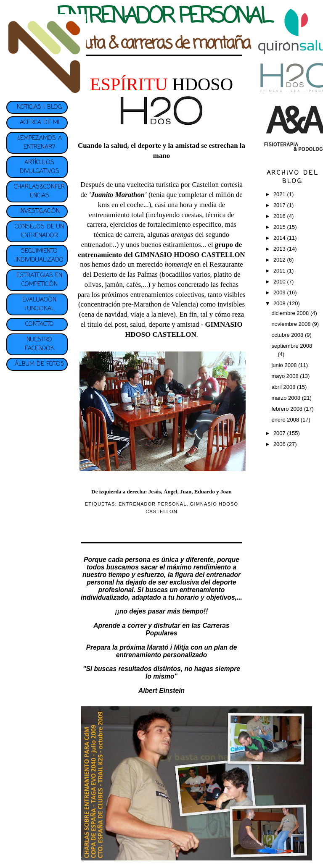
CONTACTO (40, 324)
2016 (280, 216)
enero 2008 (286, 420)
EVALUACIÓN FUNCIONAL (39, 304)
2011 (280, 271)
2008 (280, 303)
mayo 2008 (286, 376)
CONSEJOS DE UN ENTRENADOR (39, 231)
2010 (280, 282)
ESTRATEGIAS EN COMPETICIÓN (39, 280)
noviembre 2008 (292, 324)
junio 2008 (285, 365)
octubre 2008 (288, 335)
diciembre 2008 (291, 313)
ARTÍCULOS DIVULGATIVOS (40, 167)
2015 (280, 227)
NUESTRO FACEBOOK (40, 344)
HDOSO (203, 84)
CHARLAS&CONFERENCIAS (39, 191)
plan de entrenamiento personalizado (177, 651)
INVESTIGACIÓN (40, 211)
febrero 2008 (287, 409)
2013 (280, 249)
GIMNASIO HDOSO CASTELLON (190, 255)
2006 (280, 444)
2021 (280, 194)
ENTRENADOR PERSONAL (153, 504)
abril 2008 (284, 387)
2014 (280, 238)
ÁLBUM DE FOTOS (40, 364)
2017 (280, 205)
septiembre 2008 (292, 346)
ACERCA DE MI (40, 123)
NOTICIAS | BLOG (39, 107)
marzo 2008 (286, 398)
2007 (280, 433)
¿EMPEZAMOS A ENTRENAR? (40, 143)
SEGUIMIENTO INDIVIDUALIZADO (40, 256)
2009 (280, 292)
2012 (280, 260)
